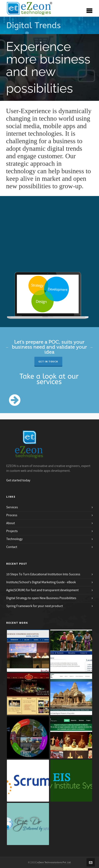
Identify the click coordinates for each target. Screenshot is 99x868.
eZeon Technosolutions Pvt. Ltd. (54, 862)
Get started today (18, 480)
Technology (14, 539)
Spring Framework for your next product (34, 606)
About (11, 523)
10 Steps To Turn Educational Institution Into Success (43, 574)
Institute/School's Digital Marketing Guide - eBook (41, 582)
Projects (12, 531)
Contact (12, 547)
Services (12, 507)
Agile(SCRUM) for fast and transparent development (42, 590)
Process (12, 515)
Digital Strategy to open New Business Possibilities (41, 598)
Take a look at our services (49, 379)
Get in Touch (48, 362)
